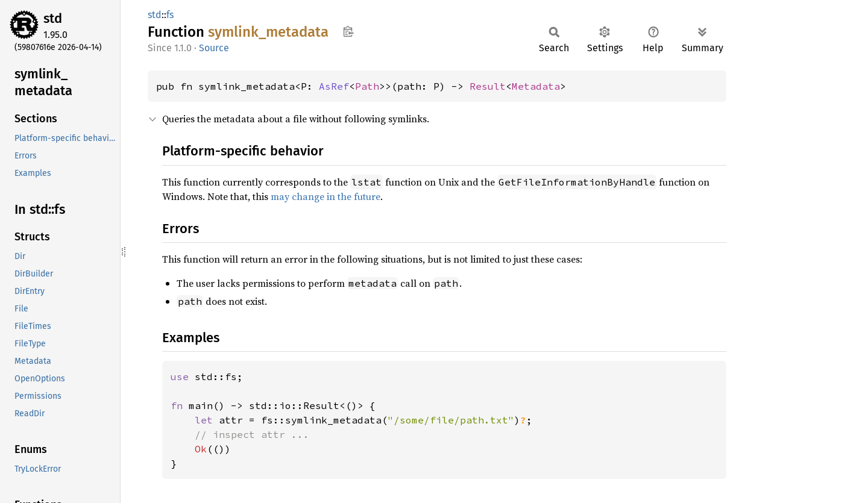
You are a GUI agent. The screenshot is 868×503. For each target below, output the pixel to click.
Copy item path (348, 31)
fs (170, 15)
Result (488, 86)
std (53, 18)
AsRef (334, 86)
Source (214, 48)
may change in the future (325, 196)
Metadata (536, 86)
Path (367, 86)
